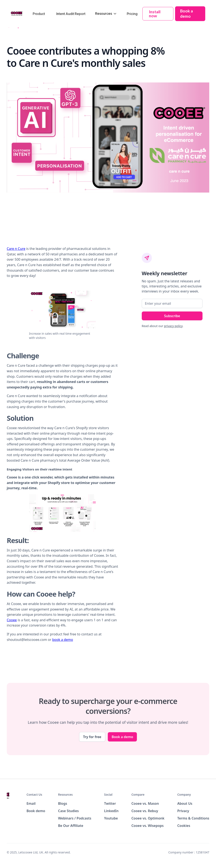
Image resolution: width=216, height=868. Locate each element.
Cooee (12, 620)
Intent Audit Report (71, 14)
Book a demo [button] (187, 13)
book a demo (63, 640)
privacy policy (173, 326)
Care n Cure (16, 249)
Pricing (132, 14)
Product (39, 14)
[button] (106, 14)
